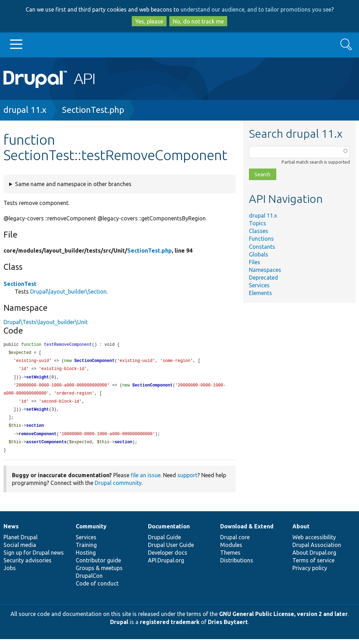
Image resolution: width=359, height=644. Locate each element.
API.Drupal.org (166, 565)
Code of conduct (97, 588)
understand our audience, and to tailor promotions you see (256, 9)
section (35, 429)
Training (86, 550)
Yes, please (149, 21)
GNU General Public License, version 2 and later (283, 619)
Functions (261, 239)
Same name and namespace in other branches (73, 184)
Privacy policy (310, 573)
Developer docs (168, 557)
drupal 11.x (25, 110)
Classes (259, 231)
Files (255, 262)
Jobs (10, 573)
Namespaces (265, 270)
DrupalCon (89, 581)
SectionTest (20, 284)
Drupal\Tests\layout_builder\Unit (46, 322)
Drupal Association (317, 550)
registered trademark (170, 627)
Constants (262, 247)
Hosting (86, 557)
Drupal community (118, 488)
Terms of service (313, 565)
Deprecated (263, 278)
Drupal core (235, 542)
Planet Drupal (21, 542)
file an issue (146, 480)
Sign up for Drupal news (34, 557)
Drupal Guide (164, 542)
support (187, 480)
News (11, 531)
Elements (260, 293)
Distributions (237, 565)
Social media (20, 550)
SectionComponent (94, 362)
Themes (230, 557)
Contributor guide (98, 565)
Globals (259, 254)
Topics (258, 223)
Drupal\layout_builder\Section (68, 292)
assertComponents (46, 447)
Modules (231, 550)
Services (259, 285)
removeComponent (38, 438)
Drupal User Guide (171, 550)
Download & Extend (247, 531)
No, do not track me (198, 21)
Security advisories (28, 565)
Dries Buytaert (228, 627)
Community (91, 531)
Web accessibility (314, 542)
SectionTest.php (93, 110)
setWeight (38, 379)
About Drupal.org (314, 557)
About (301, 531)
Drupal (119, 627)
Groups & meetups (99, 573)
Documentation (169, 531)
